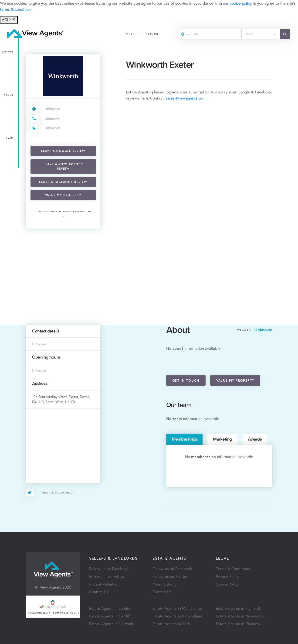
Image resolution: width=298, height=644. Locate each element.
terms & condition (15, 9)
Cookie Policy (227, 584)
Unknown (52, 109)
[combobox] (261, 34)
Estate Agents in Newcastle (240, 616)
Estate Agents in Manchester (177, 608)
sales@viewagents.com (186, 98)
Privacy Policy (228, 577)
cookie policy (241, 3)
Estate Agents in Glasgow (238, 624)
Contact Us (99, 592)
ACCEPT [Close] (9, 20)
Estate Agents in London (110, 608)
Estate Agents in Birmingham (177, 616)
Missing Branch (166, 584)
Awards (255, 439)
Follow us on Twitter (107, 577)
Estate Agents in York (171, 624)
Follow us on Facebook (109, 569)
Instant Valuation (104, 584)
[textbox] (261, 33)
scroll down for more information (63, 212)
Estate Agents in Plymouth (239, 608)
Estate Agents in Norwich (111, 624)
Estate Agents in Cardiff (110, 616)
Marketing (222, 439)
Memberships (185, 439)
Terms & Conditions (233, 569)
